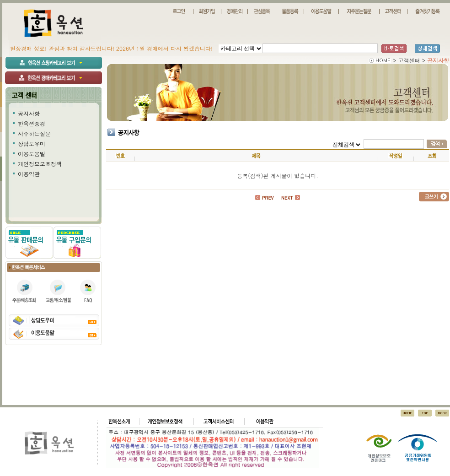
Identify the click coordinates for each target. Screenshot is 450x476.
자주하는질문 (34, 133)
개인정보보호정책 (40, 164)
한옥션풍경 (32, 123)
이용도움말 (32, 154)
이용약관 (29, 174)
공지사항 (29, 113)
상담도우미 (32, 143)
